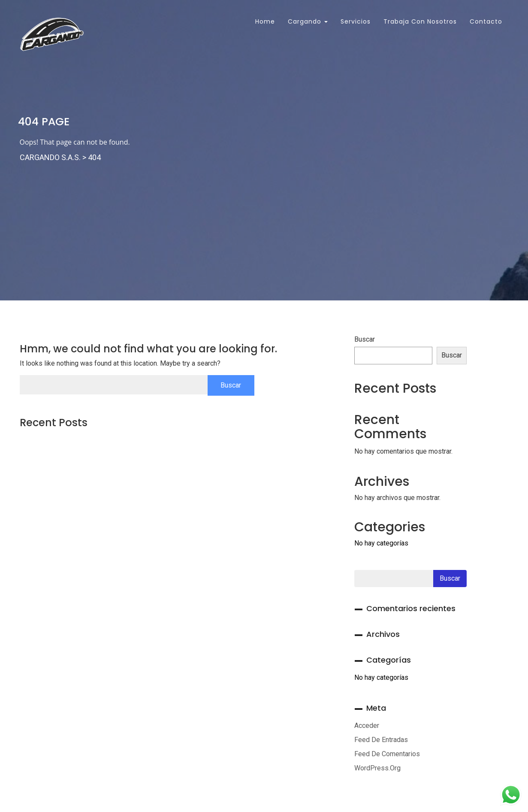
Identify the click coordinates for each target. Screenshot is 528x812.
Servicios (356, 21)
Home (264, 21)
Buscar (365, 339)
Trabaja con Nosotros (420, 21)
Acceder (367, 726)
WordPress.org (377, 768)
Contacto (486, 21)
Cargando (308, 21)
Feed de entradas (381, 740)
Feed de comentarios (387, 754)
